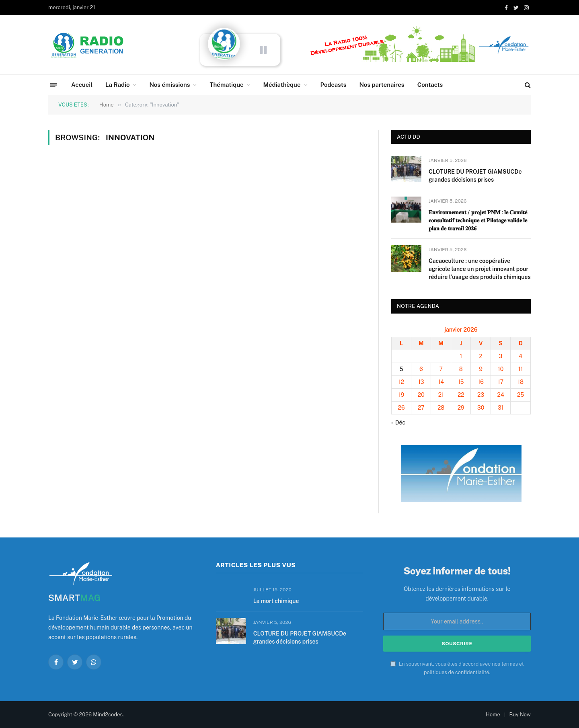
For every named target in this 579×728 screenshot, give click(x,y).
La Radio (118, 85)
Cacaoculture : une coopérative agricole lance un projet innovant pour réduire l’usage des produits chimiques (480, 269)
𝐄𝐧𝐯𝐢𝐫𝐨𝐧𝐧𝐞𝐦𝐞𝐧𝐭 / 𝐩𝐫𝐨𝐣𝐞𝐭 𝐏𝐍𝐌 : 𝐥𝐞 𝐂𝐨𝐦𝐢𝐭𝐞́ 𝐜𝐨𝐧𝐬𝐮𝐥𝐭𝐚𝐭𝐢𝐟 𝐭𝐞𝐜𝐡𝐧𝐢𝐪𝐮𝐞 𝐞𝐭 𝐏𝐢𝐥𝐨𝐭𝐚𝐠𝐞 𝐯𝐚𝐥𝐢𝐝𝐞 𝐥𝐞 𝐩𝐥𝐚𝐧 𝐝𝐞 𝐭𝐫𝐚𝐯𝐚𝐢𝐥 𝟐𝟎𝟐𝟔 (478, 220)
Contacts (430, 85)
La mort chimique (276, 601)
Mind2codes (108, 715)
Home (493, 715)
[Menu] (54, 85)
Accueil (82, 85)
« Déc (398, 422)
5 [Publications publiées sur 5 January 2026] (401, 369)
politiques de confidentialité (456, 672)
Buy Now (520, 715)
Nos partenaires (382, 85)
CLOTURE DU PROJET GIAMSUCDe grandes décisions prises (475, 176)
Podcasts (334, 85)
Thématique (226, 85)
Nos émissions (169, 85)
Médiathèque (282, 85)
